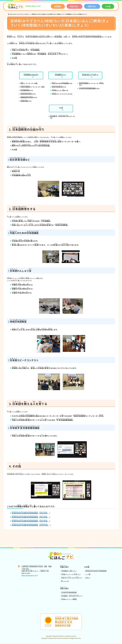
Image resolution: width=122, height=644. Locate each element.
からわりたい (69, 572)
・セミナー (72, 597)
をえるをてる (90, 75)
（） (32, 526)
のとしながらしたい (72, 579)
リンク (88, 576)
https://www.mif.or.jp (29, 576)
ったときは (65, 582)
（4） (31, 514)
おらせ (88, 579)
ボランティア (69, 600)
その (61, 108)
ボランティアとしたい (71, 576)
